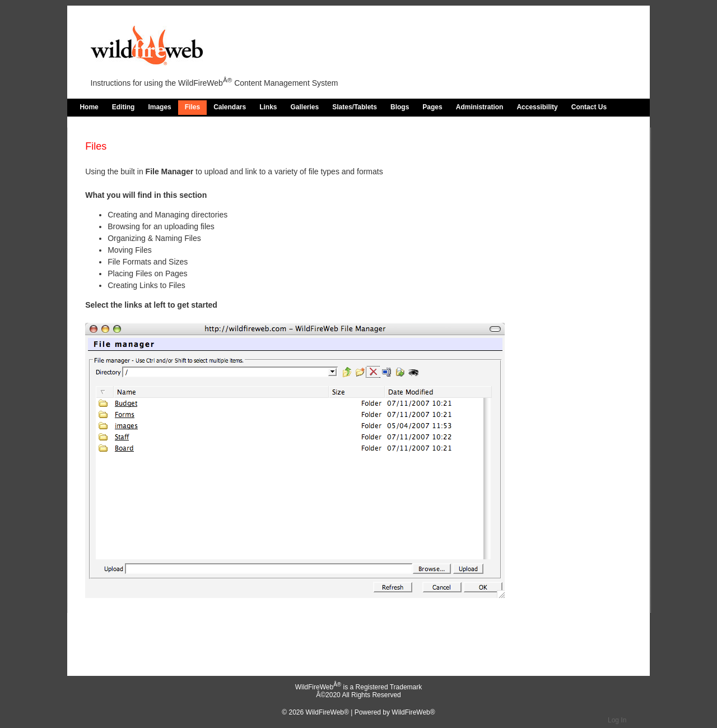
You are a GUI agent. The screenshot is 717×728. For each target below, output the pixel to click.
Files (192, 107)
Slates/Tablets (355, 107)
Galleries (305, 107)
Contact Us (589, 107)
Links (268, 107)
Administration (480, 107)
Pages (432, 107)
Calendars (230, 107)
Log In (617, 720)
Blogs (400, 107)
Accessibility (537, 107)
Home (89, 107)
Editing (124, 107)
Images (159, 107)
